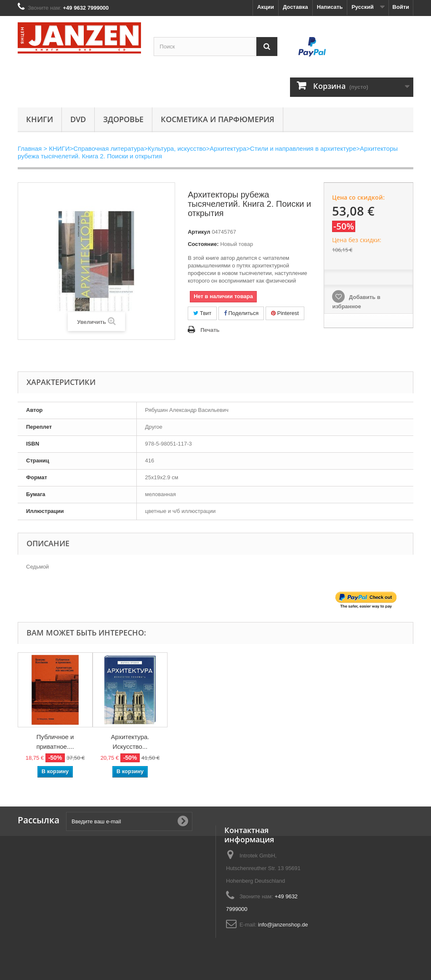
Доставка (295, 7)
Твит (202, 313)
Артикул (199, 232)
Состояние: (203, 244)
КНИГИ (40, 119)
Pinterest (285, 313)
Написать (330, 7)
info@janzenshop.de (283, 925)
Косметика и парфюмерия (218, 119)
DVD (78, 119)
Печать (210, 330)
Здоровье (123, 119)
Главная (30, 148)
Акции (266, 7)
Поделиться (241, 313)
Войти (401, 7)
